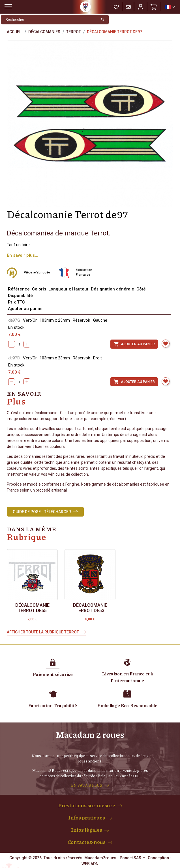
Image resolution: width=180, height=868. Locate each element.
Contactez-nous (87, 842)
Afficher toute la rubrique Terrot (43, 632)
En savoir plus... (22, 255)
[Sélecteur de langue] (170, 7)
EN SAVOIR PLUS (87, 785)
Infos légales (87, 830)
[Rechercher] (49, 20)
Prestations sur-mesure (87, 805)
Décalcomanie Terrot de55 (32, 608)
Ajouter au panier (134, 344)
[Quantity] (19, 344)
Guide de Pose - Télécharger (42, 512)
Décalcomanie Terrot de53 (90, 608)
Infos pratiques (87, 818)
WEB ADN (90, 864)
